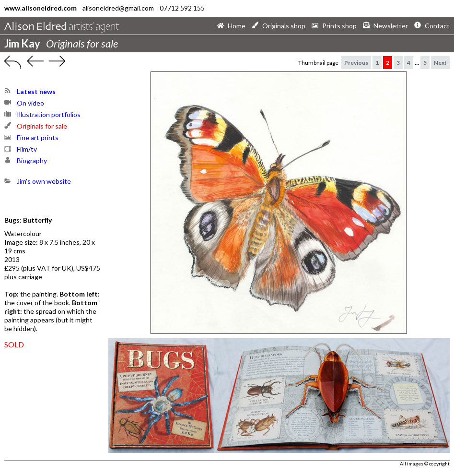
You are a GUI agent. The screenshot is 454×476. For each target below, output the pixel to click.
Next (440, 63)
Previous (356, 63)
